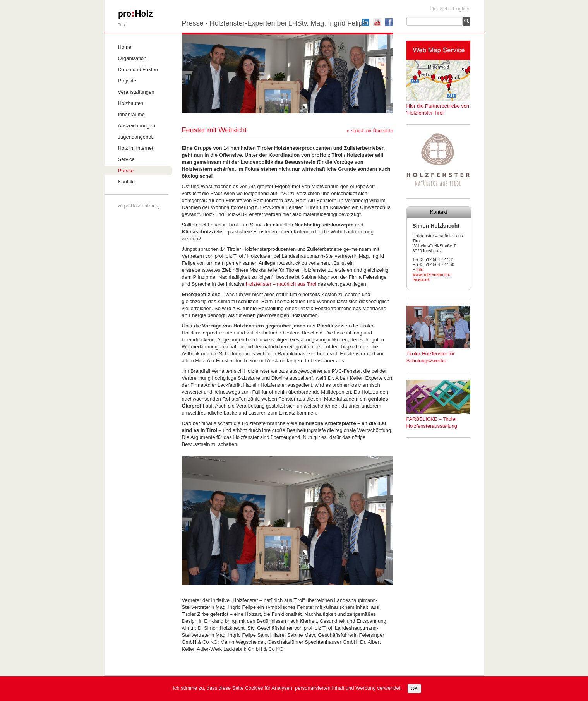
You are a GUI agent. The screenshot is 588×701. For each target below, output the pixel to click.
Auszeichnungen (137, 126)
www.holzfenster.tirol (432, 274)
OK (414, 688)
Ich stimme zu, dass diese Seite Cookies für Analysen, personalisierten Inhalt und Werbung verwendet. (287, 688)
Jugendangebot (135, 137)
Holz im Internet (136, 148)
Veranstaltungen (136, 92)
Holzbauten (131, 103)
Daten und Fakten (138, 69)
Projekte (127, 81)
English (461, 9)
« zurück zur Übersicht (369, 131)
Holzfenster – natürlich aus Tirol (281, 284)
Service (126, 159)
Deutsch (440, 9)
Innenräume (131, 114)
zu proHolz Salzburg (139, 206)
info (420, 269)
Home (125, 47)
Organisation (132, 58)
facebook (421, 279)
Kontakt (127, 182)
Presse (126, 171)
